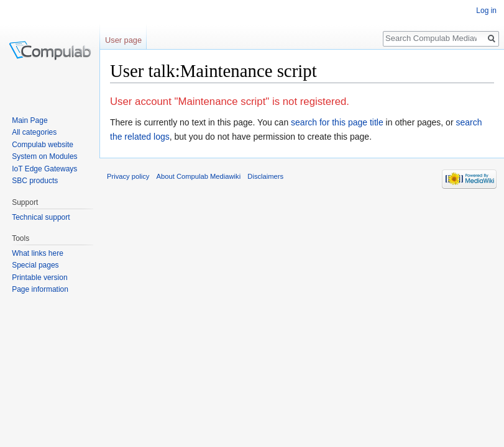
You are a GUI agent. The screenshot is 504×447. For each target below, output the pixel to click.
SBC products (35, 181)
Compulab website (43, 145)
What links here (38, 253)
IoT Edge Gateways (44, 169)
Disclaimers (265, 176)
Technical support (41, 217)
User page (123, 40)
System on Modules (44, 156)
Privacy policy (128, 176)
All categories (34, 132)
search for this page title (337, 122)
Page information (40, 289)
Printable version (39, 278)
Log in (486, 11)
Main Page (30, 120)
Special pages (35, 265)
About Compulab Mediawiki (199, 176)
